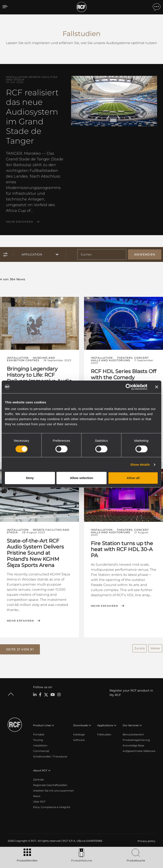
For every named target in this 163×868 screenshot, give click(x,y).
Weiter (155, 648)
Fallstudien (104, 734)
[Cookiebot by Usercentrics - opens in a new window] (129, 387)
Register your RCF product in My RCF (131, 693)
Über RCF (39, 802)
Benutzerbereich (133, 734)
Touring (38, 740)
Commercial (41, 751)
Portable (39, 734)
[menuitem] (146, 841)
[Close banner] (157, 387)
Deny (30, 478)
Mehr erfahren (20, 222)
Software (79, 740)
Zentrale (38, 780)
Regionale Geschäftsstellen (50, 785)
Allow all (133, 478)
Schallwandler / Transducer (50, 756)
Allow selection (81, 478)
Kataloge (79, 734)
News (37, 796)
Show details (140, 465)
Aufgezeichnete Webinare (139, 751)
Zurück (140, 648)
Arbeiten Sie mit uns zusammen (53, 791)
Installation (40, 745)
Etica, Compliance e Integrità (52, 807)
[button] (20, 649)
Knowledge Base (133, 745)
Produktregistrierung (136, 740)
